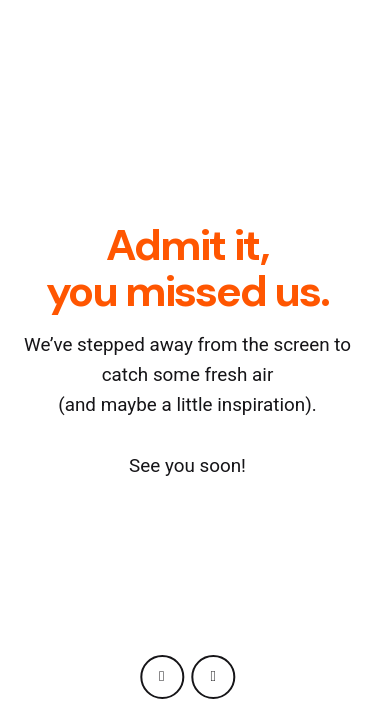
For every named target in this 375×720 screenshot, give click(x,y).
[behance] (213, 677)
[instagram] (162, 677)
